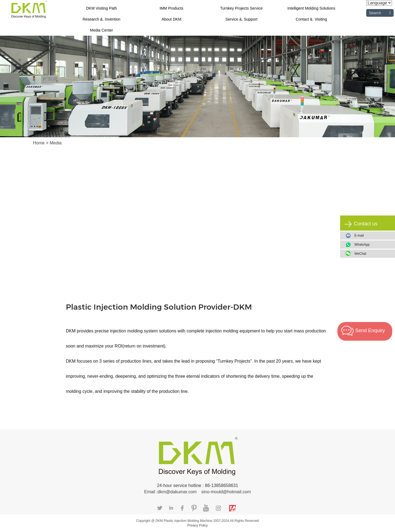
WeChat (373, 254)
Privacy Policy (198, 525)
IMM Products (171, 8)
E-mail (359, 236)
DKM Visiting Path (102, 8)
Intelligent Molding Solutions (311, 8)
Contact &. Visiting (311, 19)
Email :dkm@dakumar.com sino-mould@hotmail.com (197, 492)
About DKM (171, 19)
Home (39, 143)
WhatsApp (373, 245)
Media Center (101, 30)
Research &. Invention (101, 19)
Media (56, 143)
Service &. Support (242, 19)
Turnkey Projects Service (241, 8)
